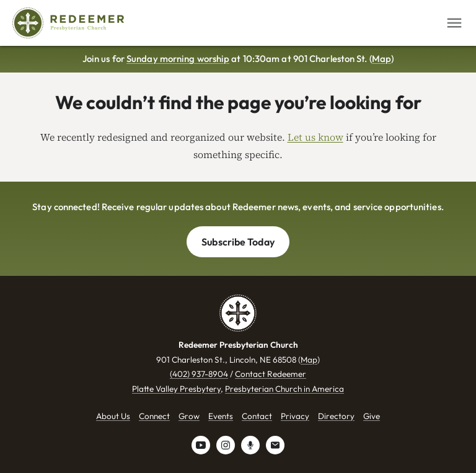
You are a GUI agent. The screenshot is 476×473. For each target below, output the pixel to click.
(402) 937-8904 (199, 374)
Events (221, 416)
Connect (154, 416)
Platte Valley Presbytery (176, 389)
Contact (257, 416)
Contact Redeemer (271, 374)
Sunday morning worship (178, 59)
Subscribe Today (238, 242)
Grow (189, 416)
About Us (113, 416)
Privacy (295, 416)
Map (381, 59)
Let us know (315, 137)
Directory (336, 416)
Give (372, 416)
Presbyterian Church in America (284, 389)
